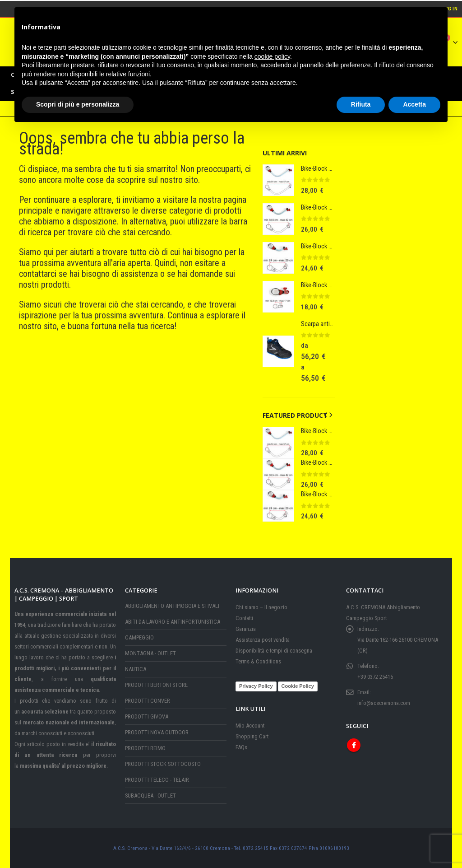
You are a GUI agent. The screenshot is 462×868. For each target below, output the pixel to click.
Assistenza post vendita (263, 640)
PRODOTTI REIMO (145, 748)
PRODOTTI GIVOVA (147, 716)
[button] (325, 415)
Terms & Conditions (258, 661)
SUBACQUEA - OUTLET (150, 796)
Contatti (244, 618)
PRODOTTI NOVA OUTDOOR (157, 732)
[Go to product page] (278, 180)
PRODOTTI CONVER (148, 701)
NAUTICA (136, 669)
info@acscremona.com (384, 703)
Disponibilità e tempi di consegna (274, 651)
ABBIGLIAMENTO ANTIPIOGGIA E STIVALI (172, 606)
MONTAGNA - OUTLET (150, 653)
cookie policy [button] (272, 56)
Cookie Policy (298, 686)
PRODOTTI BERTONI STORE (156, 685)
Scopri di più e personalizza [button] (78, 104)
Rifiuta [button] (361, 104)
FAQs (241, 747)
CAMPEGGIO (139, 637)
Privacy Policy (256, 686)
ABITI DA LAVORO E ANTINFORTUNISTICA (173, 622)
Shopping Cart (252, 736)
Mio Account (250, 725)
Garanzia (246, 629)
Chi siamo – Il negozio (261, 607)
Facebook (354, 745)
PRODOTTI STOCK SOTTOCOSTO (163, 764)
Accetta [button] (414, 104)
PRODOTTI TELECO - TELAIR (157, 780)
